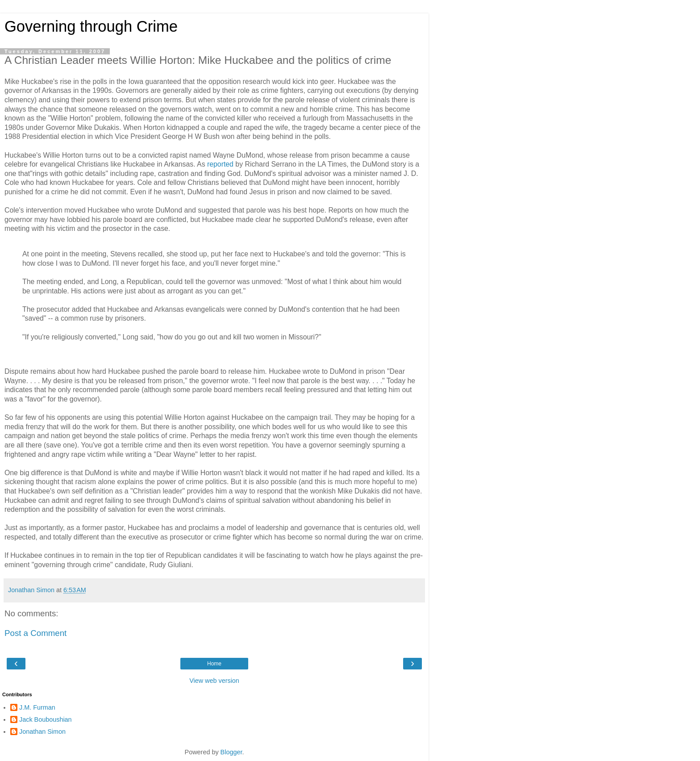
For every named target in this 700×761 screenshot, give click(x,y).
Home (214, 664)
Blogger (231, 752)
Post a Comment (35, 633)
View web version (214, 681)
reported (220, 164)
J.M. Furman (37, 707)
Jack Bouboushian (46, 719)
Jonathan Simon (42, 732)
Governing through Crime (91, 26)
